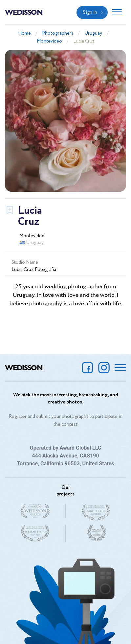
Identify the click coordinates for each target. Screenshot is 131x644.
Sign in (90, 12)
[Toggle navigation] (117, 12)
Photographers (58, 33)
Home (24, 33)
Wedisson (24, 12)
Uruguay (93, 33)
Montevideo (49, 41)
